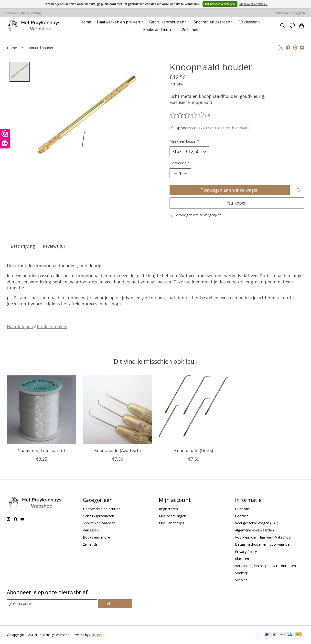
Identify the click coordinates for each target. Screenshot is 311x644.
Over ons (242, 509)
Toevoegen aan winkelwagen (230, 190)
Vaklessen (91, 530)
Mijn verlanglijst (172, 523)
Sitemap (242, 573)
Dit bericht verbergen (220, 4)
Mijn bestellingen (172, 516)
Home (86, 22)
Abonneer (115, 603)
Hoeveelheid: (180, 163)
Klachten (242, 559)
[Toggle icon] (283, 26)
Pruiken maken (52, 326)
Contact (241, 516)
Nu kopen (237, 203)
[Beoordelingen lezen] (187, 115)
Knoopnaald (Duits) (194, 450)
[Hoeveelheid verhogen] (186, 173)
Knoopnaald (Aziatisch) (118, 450)
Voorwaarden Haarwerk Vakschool (263, 537)
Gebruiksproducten (98, 516)
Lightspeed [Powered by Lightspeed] (97, 635)
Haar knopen (20, 326)
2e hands (190, 30)
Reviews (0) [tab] (54, 246)
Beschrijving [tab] (23, 246)
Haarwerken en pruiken (102, 509)
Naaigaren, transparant (41, 450)
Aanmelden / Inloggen (290, 13)
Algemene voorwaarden (254, 530)
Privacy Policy (246, 551)
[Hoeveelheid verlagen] (175, 173)
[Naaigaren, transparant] (42, 409)
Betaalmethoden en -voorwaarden (263, 544)
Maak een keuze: (184, 141)
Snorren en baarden (99, 523)
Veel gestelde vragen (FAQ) (257, 523)
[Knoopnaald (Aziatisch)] (118, 409)
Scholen (241, 580)
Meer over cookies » (253, 4)
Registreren (168, 509)
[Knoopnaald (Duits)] (193, 409)
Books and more (96, 537)
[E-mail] (52, 604)
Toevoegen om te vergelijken (195, 215)
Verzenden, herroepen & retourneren (265, 566)
